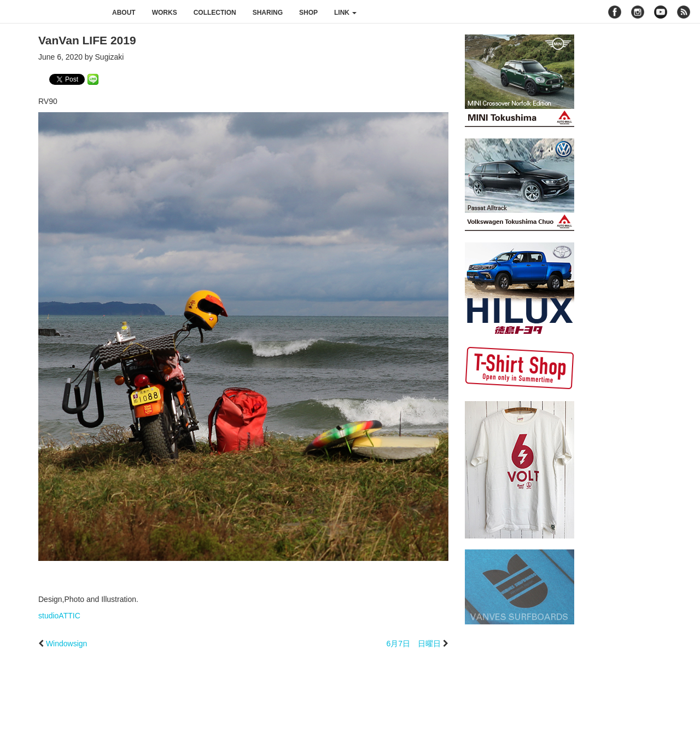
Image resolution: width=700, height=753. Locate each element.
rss (685, 12)
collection (215, 13)
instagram (638, 12)
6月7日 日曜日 (414, 644)
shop (308, 13)
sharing (268, 13)
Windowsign (66, 644)
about (124, 13)
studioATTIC (59, 616)
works (165, 13)
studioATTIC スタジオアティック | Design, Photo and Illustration (52, 12)
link (345, 13)
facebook (615, 12)
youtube (661, 12)
